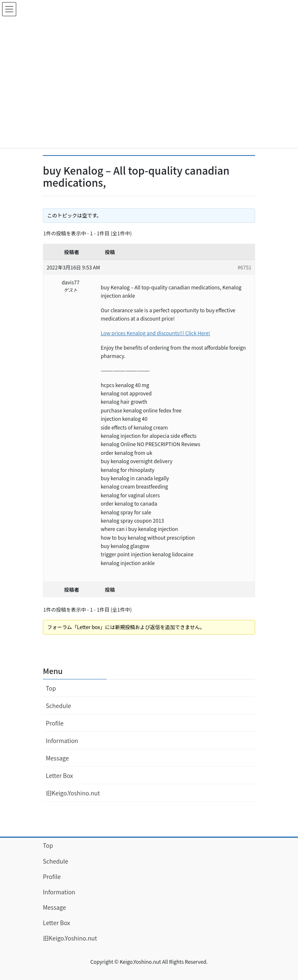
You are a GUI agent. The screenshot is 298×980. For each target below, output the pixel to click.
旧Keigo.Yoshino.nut (73, 793)
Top (51, 688)
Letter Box (60, 775)
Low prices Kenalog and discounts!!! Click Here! (155, 333)
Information (62, 741)
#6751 (245, 267)
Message (57, 758)
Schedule (58, 706)
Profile (55, 723)
